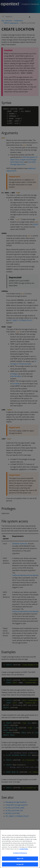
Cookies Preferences (20, 856)
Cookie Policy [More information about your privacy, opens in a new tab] (24, 852)
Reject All (20, 861)
